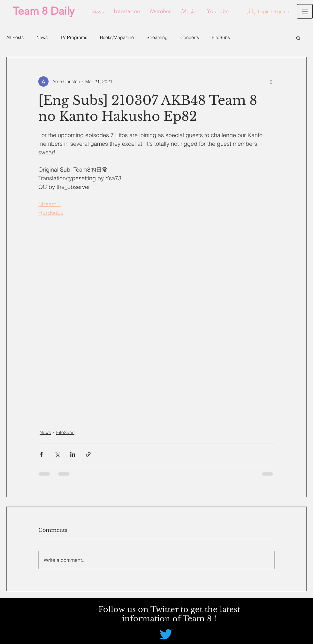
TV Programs (74, 37)
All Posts (15, 37)
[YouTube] (218, 11)
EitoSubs (221, 37)
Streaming (157, 37)
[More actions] (271, 81)
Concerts (190, 37)
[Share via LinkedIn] (73, 454)
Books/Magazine (117, 37)
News (42, 37)
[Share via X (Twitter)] (57, 454)
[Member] (160, 11)
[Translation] (127, 11)
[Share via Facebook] (41, 454)
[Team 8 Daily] (44, 11)
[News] (97, 12)
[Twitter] (166, 634)
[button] (274, 12)
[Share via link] (88, 454)
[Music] (189, 12)
